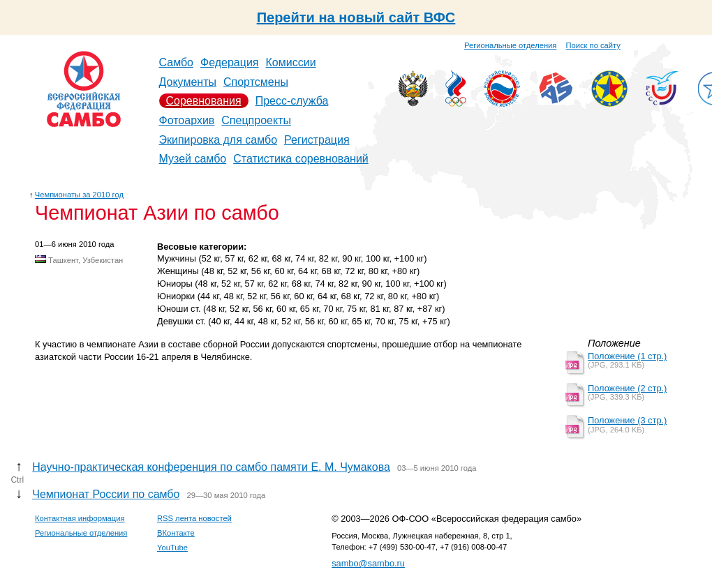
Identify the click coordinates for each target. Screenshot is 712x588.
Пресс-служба (292, 101)
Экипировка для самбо (218, 140)
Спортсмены (256, 82)
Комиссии (291, 62)
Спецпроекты (256, 120)
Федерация (230, 62)
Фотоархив (187, 120)
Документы (188, 82)
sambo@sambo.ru (368, 563)
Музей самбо (193, 159)
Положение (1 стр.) (627, 356)
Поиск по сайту (593, 45)
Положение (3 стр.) (627, 420)
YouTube (172, 548)
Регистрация (317, 140)
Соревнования (204, 101)
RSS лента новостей (194, 518)
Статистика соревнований (301, 159)
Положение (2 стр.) (627, 388)
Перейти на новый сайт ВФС (356, 17)
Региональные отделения (510, 45)
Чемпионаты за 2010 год (79, 195)
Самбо (177, 62)
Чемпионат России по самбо (106, 494)
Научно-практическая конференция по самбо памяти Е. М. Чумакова (211, 467)
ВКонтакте (176, 533)
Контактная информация (80, 518)
